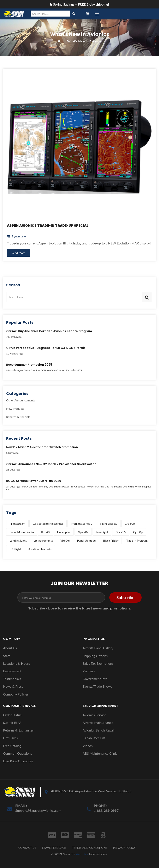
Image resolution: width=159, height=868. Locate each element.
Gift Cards (10, 738)
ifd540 (45, 532)
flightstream (17, 524)
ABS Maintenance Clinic (100, 753)
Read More (19, 253)
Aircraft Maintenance (98, 723)
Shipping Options (95, 656)
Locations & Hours (16, 663)
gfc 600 (130, 524)
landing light (18, 541)
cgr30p (138, 532)
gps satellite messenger (48, 524)
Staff (7, 656)
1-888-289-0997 (106, 810)
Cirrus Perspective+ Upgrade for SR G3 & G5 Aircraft (46, 348)
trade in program (137, 541)
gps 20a (83, 532)
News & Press (13, 686)
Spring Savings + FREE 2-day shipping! (80, 4)
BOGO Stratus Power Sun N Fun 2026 (34, 481)
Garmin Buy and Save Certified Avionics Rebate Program (49, 331)
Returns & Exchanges (18, 730)
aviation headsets (40, 549)
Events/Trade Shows (97, 686)
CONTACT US (27, 848)
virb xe (65, 541)
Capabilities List (94, 738)
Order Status (12, 715)
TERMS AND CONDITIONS (90, 848)
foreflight (102, 532)
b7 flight (15, 549)
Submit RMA (12, 723)
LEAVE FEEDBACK (54, 848)
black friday (111, 541)
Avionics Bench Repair (99, 730)
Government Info (95, 679)
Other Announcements (21, 400)
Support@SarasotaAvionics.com (38, 810)
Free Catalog (12, 746)
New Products (15, 409)
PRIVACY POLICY (124, 848)
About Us (10, 648)
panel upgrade (87, 541)
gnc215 (121, 532)
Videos (88, 746)
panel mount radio (22, 532)
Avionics (82, 854)
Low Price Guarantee (18, 761)
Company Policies (16, 694)
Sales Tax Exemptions (98, 663)
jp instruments (44, 541)
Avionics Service (94, 715)
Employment (12, 671)
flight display (109, 524)
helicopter (64, 532)
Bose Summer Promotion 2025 (29, 365)
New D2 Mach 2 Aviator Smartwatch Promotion (42, 447)
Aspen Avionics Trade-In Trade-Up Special (48, 226)
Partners (89, 671)
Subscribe (125, 597)
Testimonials (12, 679)
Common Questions (18, 753)
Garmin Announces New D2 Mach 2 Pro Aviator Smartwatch (51, 464)
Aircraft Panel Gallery (98, 648)
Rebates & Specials (18, 417)
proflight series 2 (82, 524)
